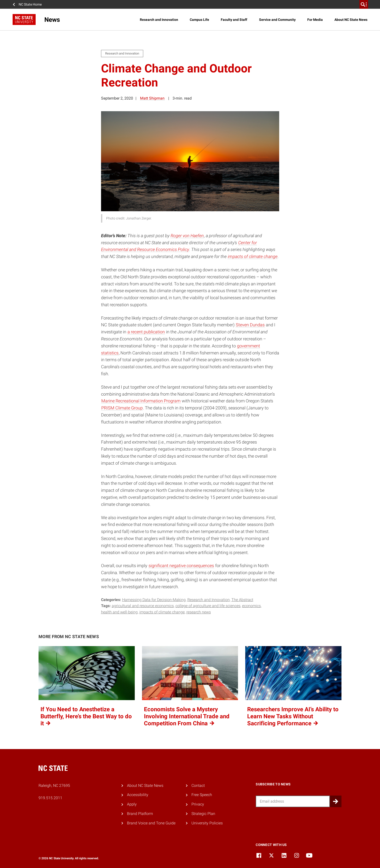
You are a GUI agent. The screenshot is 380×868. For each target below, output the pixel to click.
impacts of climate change (253, 256)
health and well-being (119, 612)
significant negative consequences (181, 566)
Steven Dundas (250, 325)
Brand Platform (140, 814)
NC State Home (30, 4)
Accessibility (138, 795)
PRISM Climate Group (122, 408)
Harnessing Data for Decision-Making (154, 600)
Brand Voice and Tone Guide (151, 823)
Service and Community (277, 20)
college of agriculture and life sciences (208, 606)
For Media (315, 20)
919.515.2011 (50, 798)
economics (251, 606)
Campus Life (199, 20)
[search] (364, 4)
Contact (198, 786)
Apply (132, 804)
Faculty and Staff (234, 20)
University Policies (207, 823)
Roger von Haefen (187, 236)
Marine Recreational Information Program (141, 401)
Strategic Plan (203, 814)
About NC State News (351, 20)
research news (199, 612)
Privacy (198, 804)
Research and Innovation (159, 20)
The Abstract (242, 600)
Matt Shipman (152, 98)
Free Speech (202, 795)
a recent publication (146, 332)
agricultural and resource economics (143, 606)
